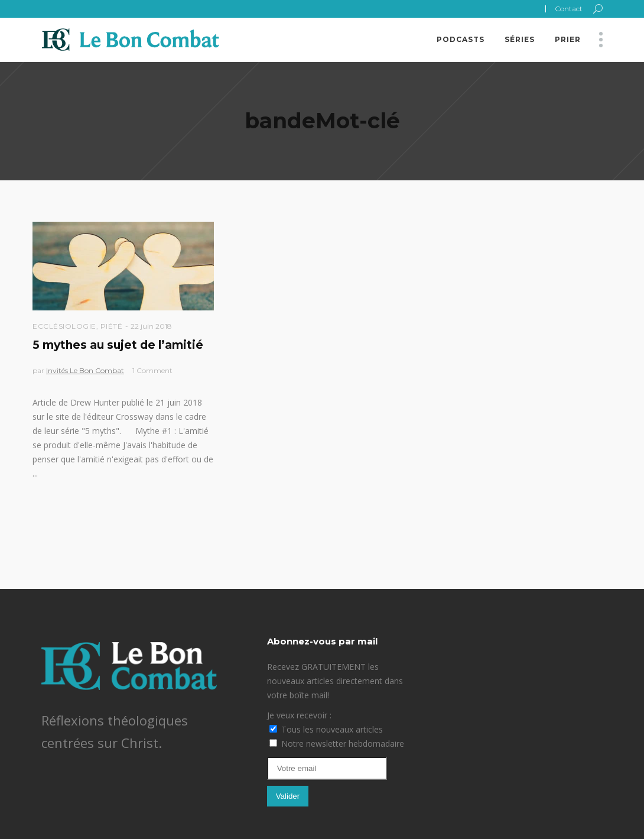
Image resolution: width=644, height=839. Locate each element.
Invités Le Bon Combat (85, 370)
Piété (112, 326)
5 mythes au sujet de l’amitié (118, 345)
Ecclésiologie (64, 326)
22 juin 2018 (151, 326)
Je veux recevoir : (299, 715)
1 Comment (152, 370)
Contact (569, 9)
